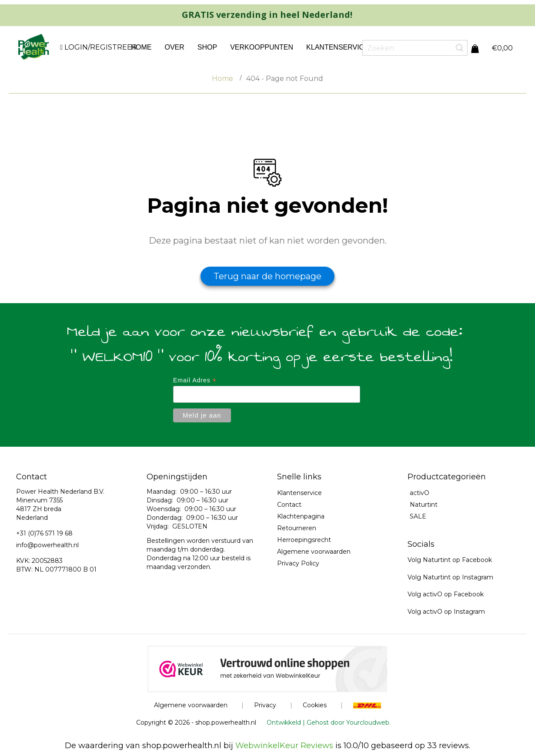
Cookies (315, 705)
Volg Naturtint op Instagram (450, 577)
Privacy (265, 705)
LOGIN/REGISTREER (100, 47)
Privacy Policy (298, 563)
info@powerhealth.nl (47, 545)
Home (222, 79)
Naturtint (424, 505)
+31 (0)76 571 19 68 (44, 533)
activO (420, 493)
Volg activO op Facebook (446, 594)
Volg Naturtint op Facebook (450, 560)
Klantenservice (299, 493)
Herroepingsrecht (304, 540)
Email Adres (195, 380)
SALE (418, 516)
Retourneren (297, 528)
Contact (289, 505)
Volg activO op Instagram (446, 612)
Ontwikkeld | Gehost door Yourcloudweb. (329, 723)
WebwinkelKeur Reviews (284, 746)
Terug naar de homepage (267, 276)
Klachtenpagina (301, 516)
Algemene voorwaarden (314, 552)
